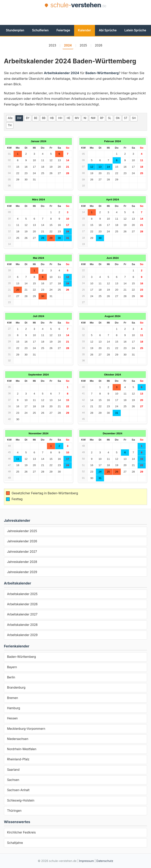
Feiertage (63, 30)
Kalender (85, 30)
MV (77, 118)
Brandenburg (16, 688)
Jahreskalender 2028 (22, 562)
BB (44, 118)
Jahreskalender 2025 (22, 531)
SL (110, 118)
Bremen (12, 698)
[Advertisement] (75, 20)
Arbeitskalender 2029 (22, 635)
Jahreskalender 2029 (22, 572)
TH (10, 125)
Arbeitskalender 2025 (22, 594)
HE (68, 118)
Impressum (86, 861)
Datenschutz (105, 861)
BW (19, 118)
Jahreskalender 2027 (22, 552)
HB (52, 118)
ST (126, 118)
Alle (10, 118)
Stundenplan (15, 30)
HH (60, 118)
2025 (83, 45)
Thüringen (14, 811)
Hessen (12, 718)
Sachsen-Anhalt (18, 790)
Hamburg (14, 708)
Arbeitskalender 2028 (22, 625)
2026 (99, 45)
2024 (68, 45)
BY (28, 118)
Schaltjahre (15, 843)
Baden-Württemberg (22, 657)
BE (36, 118)
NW (93, 118)
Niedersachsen (18, 739)
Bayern (12, 667)
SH (134, 118)
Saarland (13, 770)
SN (118, 118)
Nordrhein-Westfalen (22, 749)
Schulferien (40, 30)
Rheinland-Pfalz (18, 759)
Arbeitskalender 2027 (22, 614)
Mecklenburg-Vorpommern (26, 729)
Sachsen (13, 780)
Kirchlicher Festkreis (21, 832)
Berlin (11, 677)
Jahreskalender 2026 (22, 541)
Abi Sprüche (108, 30)
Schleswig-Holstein (21, 800)
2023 (52, 45)
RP (102, 118)
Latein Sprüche (135, 30)
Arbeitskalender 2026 (22, 604)
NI (85, 118)
